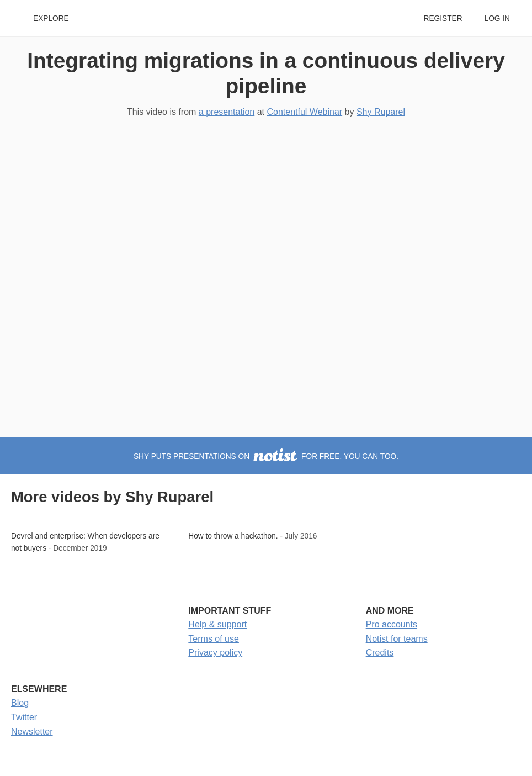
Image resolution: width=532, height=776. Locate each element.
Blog (20, 703)
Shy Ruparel (381, 112)
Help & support (217, 624)
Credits (380, 653)
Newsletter (32, 732)
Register (443, 19)
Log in (497, 19)
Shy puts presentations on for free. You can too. (266, 456)
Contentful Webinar (304, 112)
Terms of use (214, 639)
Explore (51, 19)
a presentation (227, 112)
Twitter (24, 717)
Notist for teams (397, 639)
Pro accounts (392, 624)
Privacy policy (215, 653)
